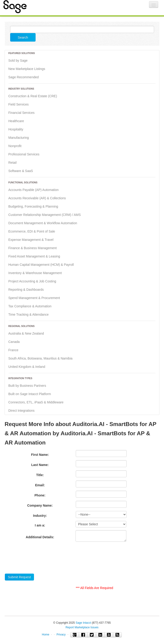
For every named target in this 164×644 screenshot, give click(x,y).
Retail (12, 163)
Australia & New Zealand (26, 333)
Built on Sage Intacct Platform (30, 394)
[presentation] (40, 559)
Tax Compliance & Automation (30, 306)
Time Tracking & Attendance (29, 314)
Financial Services (21, 113)
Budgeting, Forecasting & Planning (33, 206)
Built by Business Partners (27, 386)
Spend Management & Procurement (34, 298)
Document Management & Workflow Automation (43, 223)
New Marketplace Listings (27, 69)
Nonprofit (15, 146)
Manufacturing (19, 138)
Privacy (61, 635)
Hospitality (16, 129)
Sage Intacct (83, 623)
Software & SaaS (21, 171)
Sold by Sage (18, 60)
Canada (14, 342)
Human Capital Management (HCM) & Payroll (41, 265)
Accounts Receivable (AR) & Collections (37, 198)
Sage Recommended (24, 77)
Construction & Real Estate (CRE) (33, 96)
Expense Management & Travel (31, 240)
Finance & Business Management (32, 248)
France (13, 350)
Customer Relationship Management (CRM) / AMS (45, 215)
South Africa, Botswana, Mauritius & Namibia (40, 358)
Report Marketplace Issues (82, 627)
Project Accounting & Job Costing (32, 281)
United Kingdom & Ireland (27, 367)
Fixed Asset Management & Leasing (34, 256)
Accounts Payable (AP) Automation (33, 190)
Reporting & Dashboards (26, 290)
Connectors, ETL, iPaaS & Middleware (36, 402)
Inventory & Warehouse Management (35, 273)
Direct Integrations (21, 411)
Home (46, 635)
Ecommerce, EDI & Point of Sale (32, 231)
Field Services (18, 104)
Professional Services (24, 154)
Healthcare (16, 121)
